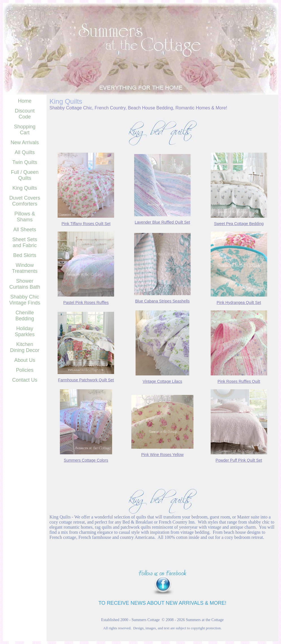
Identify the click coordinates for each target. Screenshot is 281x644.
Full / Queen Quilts (25, 175)
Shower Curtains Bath (25, 284)
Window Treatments (25, 268)
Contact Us (25, 380)
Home (25, 101)
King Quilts (25, 188)
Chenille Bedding (25, 316)
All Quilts (25, 152)
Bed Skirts (25, 255)
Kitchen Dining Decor (25, 347)
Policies (25, 370)
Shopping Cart (25, 130)
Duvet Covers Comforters (25, 201)
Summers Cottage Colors (86, 460)
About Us (25, 360)
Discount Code (25, 114)
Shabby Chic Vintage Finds (25, 300)
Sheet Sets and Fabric (25, 242)
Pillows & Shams (25, 217)
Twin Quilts (25, 162)
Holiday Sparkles (25, 331)
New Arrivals (25, 142)
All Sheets (25, 230)
